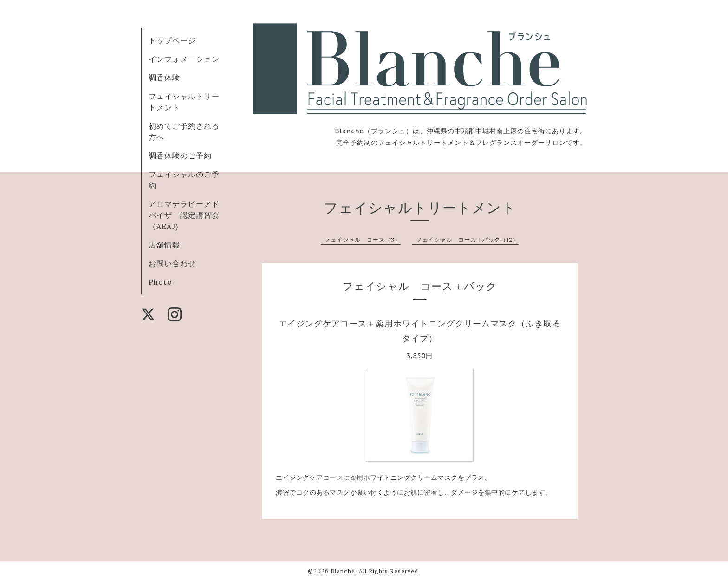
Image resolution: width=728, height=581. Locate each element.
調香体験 (164, 78)
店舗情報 (164, 245)
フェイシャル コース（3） (363, 239)
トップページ (172, 40)
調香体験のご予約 (180, 156)
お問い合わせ (172, 263)
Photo (160, 282)
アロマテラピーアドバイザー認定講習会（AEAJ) (184, 215)
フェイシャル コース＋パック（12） (467, 239)
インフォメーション (184, 59)
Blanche (343, 571)
